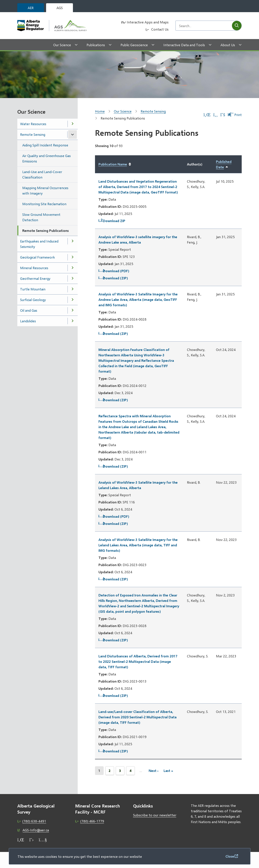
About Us (228, 45)
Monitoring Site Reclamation (44, 204)
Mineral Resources (34, 268)
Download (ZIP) (113, 278)
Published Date (227, 165)
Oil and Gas (29, 310)
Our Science (62, 45)
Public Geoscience (134, 45)
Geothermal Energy (35, 278)
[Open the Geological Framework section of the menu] (72, 257)
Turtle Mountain (33, 289)
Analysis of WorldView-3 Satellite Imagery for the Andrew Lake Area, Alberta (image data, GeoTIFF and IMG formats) (138, 299)
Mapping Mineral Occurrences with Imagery (45, 190)
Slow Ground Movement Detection (41, 217)
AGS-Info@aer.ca (36, 830)
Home (100, 111)
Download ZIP (112, 221)
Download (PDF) (114, 271)
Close (230, 856)
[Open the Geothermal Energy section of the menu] (72, 278)
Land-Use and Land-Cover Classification (42, 174)
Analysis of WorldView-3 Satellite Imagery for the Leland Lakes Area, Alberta (138, 485)
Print (235, 115)
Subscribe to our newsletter (155, 815)
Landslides (28, 321)
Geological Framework (37, 257)
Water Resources (33, 124)
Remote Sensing (33, 134)
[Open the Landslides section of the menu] (72, 321)
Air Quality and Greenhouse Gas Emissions (47, 158)
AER (31, 8)
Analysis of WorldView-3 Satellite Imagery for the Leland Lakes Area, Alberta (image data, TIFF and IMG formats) (138, 545)
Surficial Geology (33, 300)
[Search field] (204, 26)
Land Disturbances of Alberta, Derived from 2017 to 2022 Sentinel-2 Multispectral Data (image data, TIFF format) (138, 661)
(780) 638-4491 (34, 821)
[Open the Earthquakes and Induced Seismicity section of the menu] (72, 241)
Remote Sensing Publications (46, 230)
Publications (96, 45)
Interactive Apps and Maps (148, 22)
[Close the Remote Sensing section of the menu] (72, 134)
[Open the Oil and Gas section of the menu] (72, 310)
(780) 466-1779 (92, 821)
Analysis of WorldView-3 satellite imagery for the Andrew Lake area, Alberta (138, 239)
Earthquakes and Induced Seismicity (39, 244)
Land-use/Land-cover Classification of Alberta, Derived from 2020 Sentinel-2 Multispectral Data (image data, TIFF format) (138, 717)
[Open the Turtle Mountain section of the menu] (72, 289)
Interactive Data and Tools (184, 45)
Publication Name (113, 164)
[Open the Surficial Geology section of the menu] (72, 300)
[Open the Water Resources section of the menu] (72, 124)
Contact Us (160, 29)
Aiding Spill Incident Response (45, 145)
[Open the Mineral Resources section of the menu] (72, 268)
